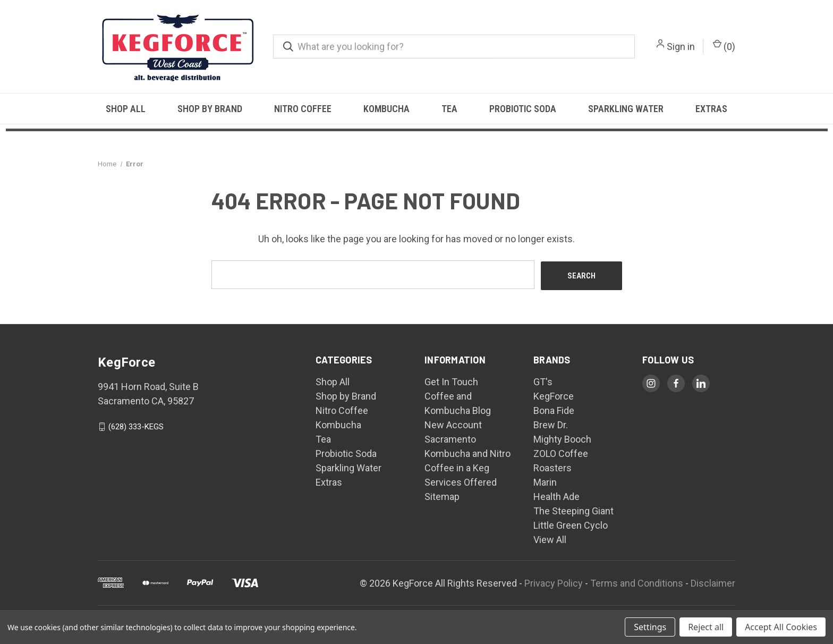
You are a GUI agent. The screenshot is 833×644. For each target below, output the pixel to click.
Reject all (706, 627)
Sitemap (442, 495)
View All (550, 539)
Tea (449, 109)
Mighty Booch (562, 438)
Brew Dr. (551, 424)
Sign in (681, 46)
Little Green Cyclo (571, 524)
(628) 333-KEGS (136, 426)
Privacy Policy (554, 582)
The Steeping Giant (573, 510)
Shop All (126, 109)
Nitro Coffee (303, 109)
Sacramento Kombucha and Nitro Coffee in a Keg (467, 452)
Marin (545, 481)
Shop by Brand (210, 109)
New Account (453, 424)
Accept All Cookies (781, 627)
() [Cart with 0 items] (724, 46)
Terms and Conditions (637, 582)
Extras (711, 109)
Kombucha (386, 109)
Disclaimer (713, 582)
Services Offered (461, 481)
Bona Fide (554, 409)
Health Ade (556, 495)
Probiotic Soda (523, 109)
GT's (543, 381)
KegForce (554, 395)
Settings (650, 627)
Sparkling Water (626, 109)
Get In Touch (451, 381)
